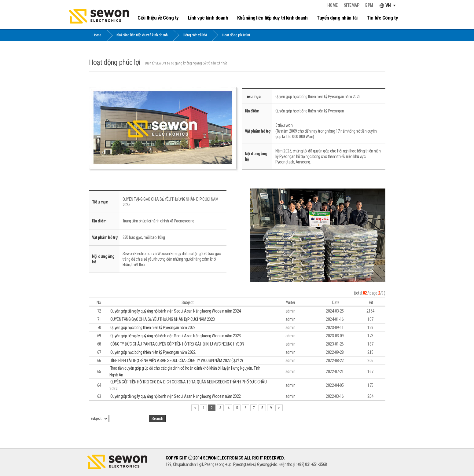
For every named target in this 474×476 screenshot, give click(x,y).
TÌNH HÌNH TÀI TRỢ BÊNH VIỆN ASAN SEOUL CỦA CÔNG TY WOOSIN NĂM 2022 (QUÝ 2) (177, 361)
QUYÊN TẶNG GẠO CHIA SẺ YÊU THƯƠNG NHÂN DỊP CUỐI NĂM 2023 (163, 319)
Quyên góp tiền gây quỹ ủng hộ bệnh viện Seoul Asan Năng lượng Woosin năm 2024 (176, 311)
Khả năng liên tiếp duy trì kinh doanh (272, 18)
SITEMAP (352, 5)
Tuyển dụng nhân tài (337, 18)
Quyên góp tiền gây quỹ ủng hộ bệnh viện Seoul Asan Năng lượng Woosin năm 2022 (176, 396)
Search (157, 419)
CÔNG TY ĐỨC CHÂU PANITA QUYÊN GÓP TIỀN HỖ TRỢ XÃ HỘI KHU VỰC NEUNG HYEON (177, 344)
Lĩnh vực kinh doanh (208, 18)
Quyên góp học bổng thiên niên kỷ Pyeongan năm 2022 (153, 352)
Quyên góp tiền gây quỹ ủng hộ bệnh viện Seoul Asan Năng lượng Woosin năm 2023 (176, 336)
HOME (333, 5)
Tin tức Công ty (382, 18)
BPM (369, 5)
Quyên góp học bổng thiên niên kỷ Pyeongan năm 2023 (153, 328)
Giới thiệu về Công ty (158, 18)
